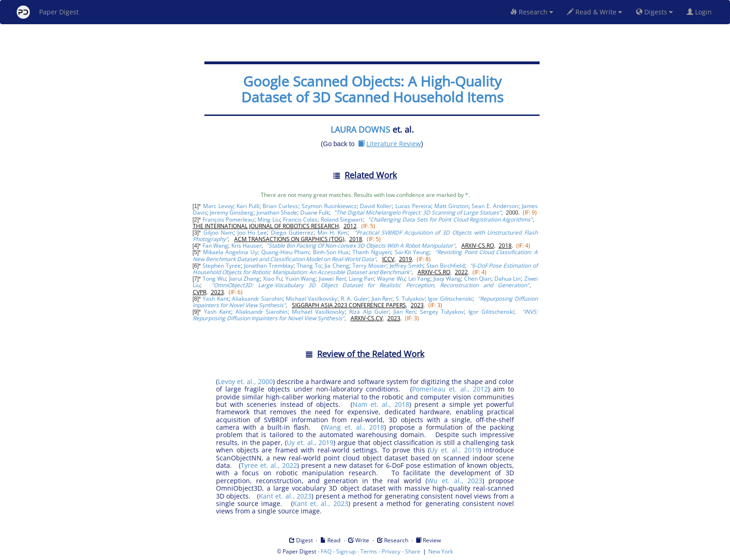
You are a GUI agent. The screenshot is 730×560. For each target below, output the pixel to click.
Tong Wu (214, 279)
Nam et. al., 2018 (381, 404)
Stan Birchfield (446, 266)
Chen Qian (478, 279)
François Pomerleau (228, 219)
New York (441, 551)
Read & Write (595, 12)
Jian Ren (382, 299)
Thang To (309, 266)
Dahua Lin (507, 279)
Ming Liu (268, 219)
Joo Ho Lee (252, 233)
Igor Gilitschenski (450, 299)
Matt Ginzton (451, 206)
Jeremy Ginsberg (232, 213)
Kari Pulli (248, 206)
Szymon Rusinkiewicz (329, 206)
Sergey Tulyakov (442, 312)
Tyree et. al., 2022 (269, 465)
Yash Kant (216, 299)
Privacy (391, 551)
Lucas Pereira (413, 206)
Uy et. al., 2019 (310, 442)
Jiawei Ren (332, 279)
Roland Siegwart (342, 219)
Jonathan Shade (277, 213)
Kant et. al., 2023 (285, 496)
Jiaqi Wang (447, 279)
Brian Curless (280, 206)
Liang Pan (361, 279)
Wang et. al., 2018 (353, 427)
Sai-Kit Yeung (412, 252)
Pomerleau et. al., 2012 (450, 389)
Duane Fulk (315, 213)
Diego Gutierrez (292, 233)
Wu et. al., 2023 (455, 481)
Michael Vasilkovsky (312, 299)
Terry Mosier (369, 266)
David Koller (376, 206)
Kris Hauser (247, 246)
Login (701, 12)
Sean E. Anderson (495, 206)
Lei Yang (419, 279)
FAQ (326, 551)
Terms (369, 551)
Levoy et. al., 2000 (245, 381)
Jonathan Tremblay (269, 266)
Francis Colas (300, 219)
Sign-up (346, 551)
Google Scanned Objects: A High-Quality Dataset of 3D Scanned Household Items (372, 89)
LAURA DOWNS (360, 129)
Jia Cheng (337, 266)
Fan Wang (215, 246)
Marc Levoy (218, 206)
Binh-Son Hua (331, 252)
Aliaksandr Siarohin (257, 299)
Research (532, 12)
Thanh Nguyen (372, 252)
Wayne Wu (391, 279)
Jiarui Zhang (244, 279)
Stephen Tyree (222, 266)
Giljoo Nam (218, 233)
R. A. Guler (355, 299)
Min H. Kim (332, 233)
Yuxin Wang (301, 279)
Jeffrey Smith (406, 266)
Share (413, 551)
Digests (654, 12)
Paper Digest (48, 12)
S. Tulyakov (410, 299)
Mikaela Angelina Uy (230, 252)
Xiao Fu (272, 279)
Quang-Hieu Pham (285, 252)
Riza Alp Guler (369, 312)
